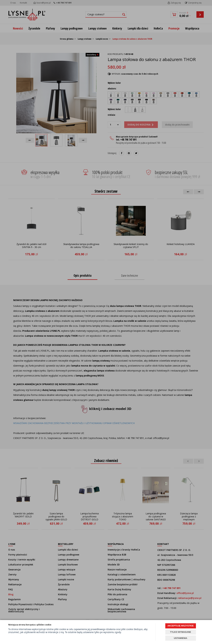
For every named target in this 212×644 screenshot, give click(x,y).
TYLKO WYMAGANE (181, 632)
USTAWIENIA (181, 638)
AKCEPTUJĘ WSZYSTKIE (181, 626)
